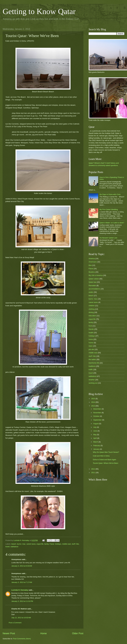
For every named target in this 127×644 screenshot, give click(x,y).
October (97, 416)
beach (14, 544)
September (98, 420)
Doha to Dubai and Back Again (104, 460)
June (95, 431)
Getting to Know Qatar (39, 11)
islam (91, 346)
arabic (91, 292)
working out (93, 383)
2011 (93, 473)
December (97, 409)
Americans (93, 262)
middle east (67, 544)
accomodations (94, 289)
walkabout (14, 547)
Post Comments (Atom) (22, 639)
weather (92, 380)
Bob (90, 265)
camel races (31, 544)
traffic (91, 369)
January (97, 449)
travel (7, 547)
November (97, 413)
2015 (93, 399)
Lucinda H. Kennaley (20, 590)
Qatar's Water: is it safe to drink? (112, 223)
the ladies (92, 359)
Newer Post (9, 633)
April (95, 438)
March (96, 442)
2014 (93, 402)
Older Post (78, 633)
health (91, 333)
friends (91, 329)
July (95, 427)
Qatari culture (94, 279)
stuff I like (75, 544)
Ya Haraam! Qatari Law (108, 238)
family (47, 544)
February (97, 446)
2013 (93, 406)
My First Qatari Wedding (109, 209)
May (95, 435)
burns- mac (21, 544)
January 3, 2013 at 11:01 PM (22, 601)
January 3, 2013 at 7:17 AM (22, 582)
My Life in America (96, 275)
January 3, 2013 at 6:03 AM (22, 566)
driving (91, 312)
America (92, 259)
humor (91, 343)
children (92, 306)
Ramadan (92, 285)
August (96, 424)
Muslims (92, 272)
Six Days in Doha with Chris (110, 194)
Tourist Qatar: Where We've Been (106, 463)
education (92, 316)
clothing (92, 309)
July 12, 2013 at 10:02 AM (21, 618)
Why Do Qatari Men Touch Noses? (106, 452)
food (90, 326)
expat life (40, 544)
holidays (58, 544)
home (91, 339)
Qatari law (92, 282)
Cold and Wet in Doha (101, 456)
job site (91, 349)
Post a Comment (15, 623)
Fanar (52, 544)
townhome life (94, 363)
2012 (93, 469)
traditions (92, 366)
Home (44, 633)
